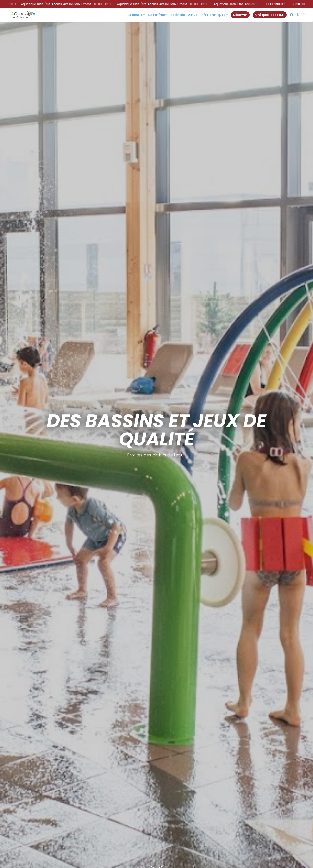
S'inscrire (299, 4)
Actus (193, 15)
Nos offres (156, 15)
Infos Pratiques (213, 15)
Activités (178, 15)
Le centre (135, 15)
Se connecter (275, 4)
